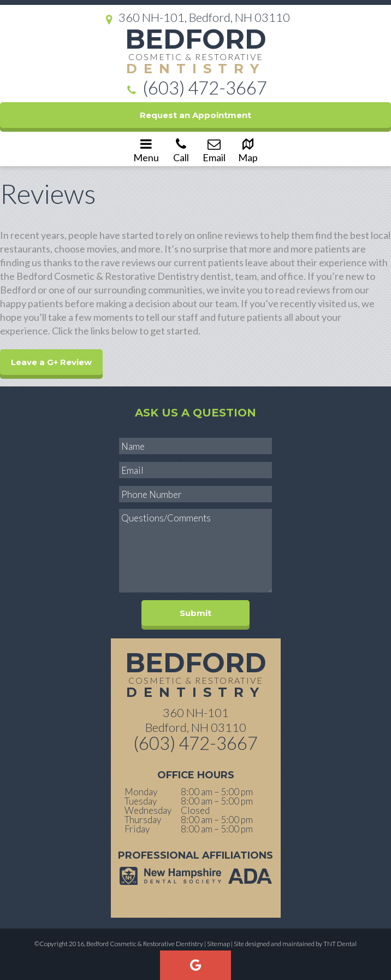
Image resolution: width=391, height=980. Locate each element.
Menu (146, 150)
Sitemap (218, 944)
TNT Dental (340, 944)
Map (248, 150)
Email (214, 150)
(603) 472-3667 (195, 89)
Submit (195, 613)
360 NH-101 (196, 720)
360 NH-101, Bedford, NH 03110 (195, 18)
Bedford (195, 51)
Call (181, 150)
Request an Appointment (195, 115)
